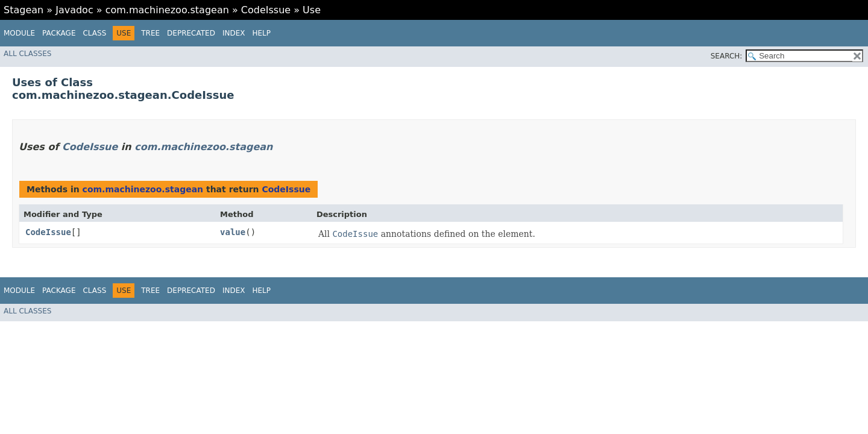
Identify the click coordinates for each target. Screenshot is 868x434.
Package (59, 33)
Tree (150, 33)
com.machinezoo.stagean (167, 10)
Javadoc (74, 10)
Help (261, 33)
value (233, 232)
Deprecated (191, 33)
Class (94, 33)
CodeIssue (266, 10)
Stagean (24, 10)
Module (19, 33)
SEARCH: (727, 56)
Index (234, 33)
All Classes (27, 54)
